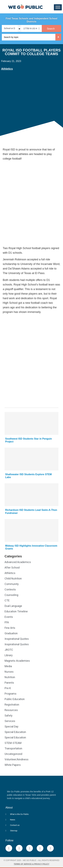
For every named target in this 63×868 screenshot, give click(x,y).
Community (12, 584)
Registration (12, 705)
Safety (9, 716)
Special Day (11, 726)
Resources (11, 710)
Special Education (15, 732)
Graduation (11, 633)
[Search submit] (58, 37)
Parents (9, 683)
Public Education (15, 699)
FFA (7, 622)
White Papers (13, 765)
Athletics (7, 69)
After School (12, 568)
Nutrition (10, 677)
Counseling (11, 595)
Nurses (9, 672)
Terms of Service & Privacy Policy (31, 864)
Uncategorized (13, 754)
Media (8, 666)
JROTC (9, 650)
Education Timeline (16, 611)
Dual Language (13, 606)
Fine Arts (10, 628)
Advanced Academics (18, 562)
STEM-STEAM (13, 743)
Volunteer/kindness (17, 759)
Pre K (8, 688)
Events (9, 617)
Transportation (13, 748)
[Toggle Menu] (58, 7)
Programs (10, 694)
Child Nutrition (13, 578)
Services (10, 721)
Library (9, 655)
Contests (10, 589)
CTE (7, 600)
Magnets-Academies (17, 661)
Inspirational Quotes (17, 639)
